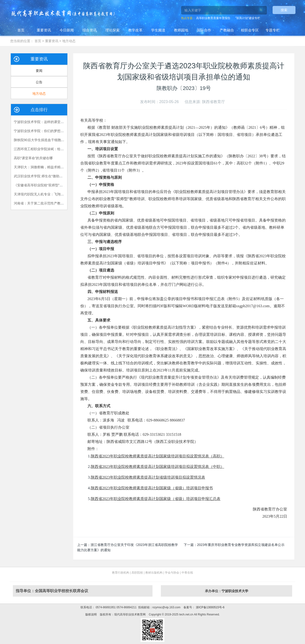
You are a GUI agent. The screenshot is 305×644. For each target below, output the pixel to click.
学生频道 (158, 30)
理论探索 (112, 30)
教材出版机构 (154, 573)
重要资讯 (44, 30)
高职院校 (137, 573)
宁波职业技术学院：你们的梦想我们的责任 (46, 131)
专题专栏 (273, 30)
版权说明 (91, 614)
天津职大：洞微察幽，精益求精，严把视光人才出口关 (54, 167)
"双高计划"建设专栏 (248, 18)
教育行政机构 (121, 573)
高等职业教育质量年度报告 (213, 18)
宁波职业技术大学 (235, 591)
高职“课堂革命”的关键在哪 (33, 158)
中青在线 (187, 573)
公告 (39, 82)
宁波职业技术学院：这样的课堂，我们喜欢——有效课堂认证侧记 (62, 122)
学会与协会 (172, 573)
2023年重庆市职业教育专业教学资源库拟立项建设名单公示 (241, 545)
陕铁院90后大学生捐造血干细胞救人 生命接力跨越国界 (54, 140)
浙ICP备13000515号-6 (210, 607)
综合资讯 (90, 30)
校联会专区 (250, 30)
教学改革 (135, 30)
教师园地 (181, 30)
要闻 (39, 71)
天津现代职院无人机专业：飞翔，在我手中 (46, 194)
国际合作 (204, 30)
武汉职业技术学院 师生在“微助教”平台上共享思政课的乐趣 (57, 176)
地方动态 (69, 41)
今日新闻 (67, 30)
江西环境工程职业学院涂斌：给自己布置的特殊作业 (52, 149)
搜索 (284, 10)
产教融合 (227, 30)
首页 (21, 30)
